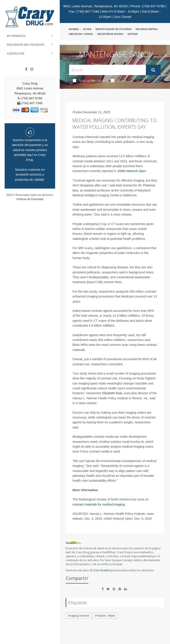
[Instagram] (32, 69)
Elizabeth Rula (112, 393)
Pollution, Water (105, 616)
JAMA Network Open (131, 171)
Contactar (16, 54)
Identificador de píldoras (113, 29)
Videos (119, 80)
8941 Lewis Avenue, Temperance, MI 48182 (96, 6)
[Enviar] (153, 70)
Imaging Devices (79, 616)
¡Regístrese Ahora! (110, 34)
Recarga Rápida (147, 29)
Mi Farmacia (16, 36)
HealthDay (106, 570)
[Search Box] (107, 70)
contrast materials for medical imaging (99, 504)
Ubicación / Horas (81, 34)
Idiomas (74, 29)
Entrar (132, 34)
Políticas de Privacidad (30, 199)
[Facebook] (26, 69)
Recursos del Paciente (26, 45)
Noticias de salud (89, 80)
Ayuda (87, 29)
